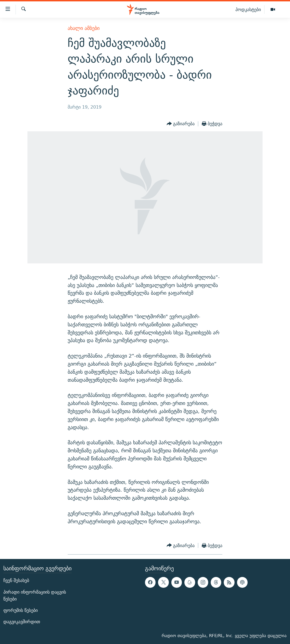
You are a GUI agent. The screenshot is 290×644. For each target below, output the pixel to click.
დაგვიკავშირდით (22, 622)
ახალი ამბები (84, 28)
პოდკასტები (248, 9)
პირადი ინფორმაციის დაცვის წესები (35, 596)
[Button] (181, 124)
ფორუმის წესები (21, 610)
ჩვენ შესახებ (16, 581)
